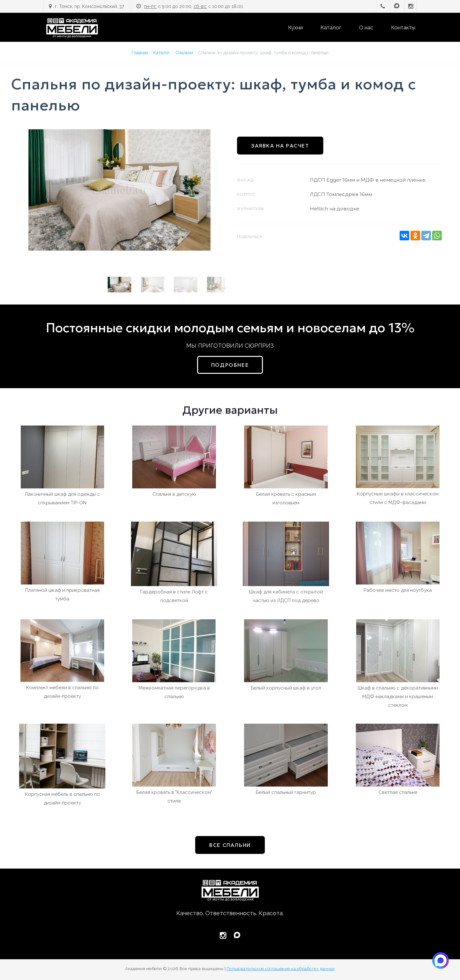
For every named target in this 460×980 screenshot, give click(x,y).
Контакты (403, 27)
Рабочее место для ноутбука (398, 590)
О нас (366, 27)
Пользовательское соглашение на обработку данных (281, 969)
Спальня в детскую (174, 494)
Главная (140, 53)
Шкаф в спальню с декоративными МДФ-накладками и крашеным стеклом (398, 697)
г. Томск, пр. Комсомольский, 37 (89, 6)
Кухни (295, 27)
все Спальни (230, 845)
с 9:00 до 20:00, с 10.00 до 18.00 (194, 6)
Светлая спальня (398, 792)
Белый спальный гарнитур (286, 792)
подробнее (230, 365)
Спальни (184, 53)
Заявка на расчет (280, 146)
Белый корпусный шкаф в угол (286, 688)
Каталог (331, 27)
